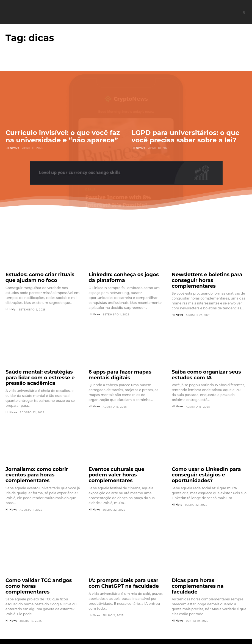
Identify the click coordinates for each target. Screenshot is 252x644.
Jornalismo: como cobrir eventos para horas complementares (41, 465)
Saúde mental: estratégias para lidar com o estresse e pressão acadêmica (39, 373)
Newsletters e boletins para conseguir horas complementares (208, 276)
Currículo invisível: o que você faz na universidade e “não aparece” (63, 136)
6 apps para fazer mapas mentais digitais (124, 371)
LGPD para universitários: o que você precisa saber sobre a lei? (186, 136)
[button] (244, 12)
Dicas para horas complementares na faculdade (208, 569)
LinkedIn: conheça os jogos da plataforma (121, 276)
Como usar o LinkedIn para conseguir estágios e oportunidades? (201, 468)
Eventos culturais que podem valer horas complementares (126, 465)
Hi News (12, 148)
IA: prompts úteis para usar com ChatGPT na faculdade (123, 569)
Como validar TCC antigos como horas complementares (40, 569)
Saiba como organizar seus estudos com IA (201, 371)
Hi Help (11, 307)
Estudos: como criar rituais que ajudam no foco (39, 276)
